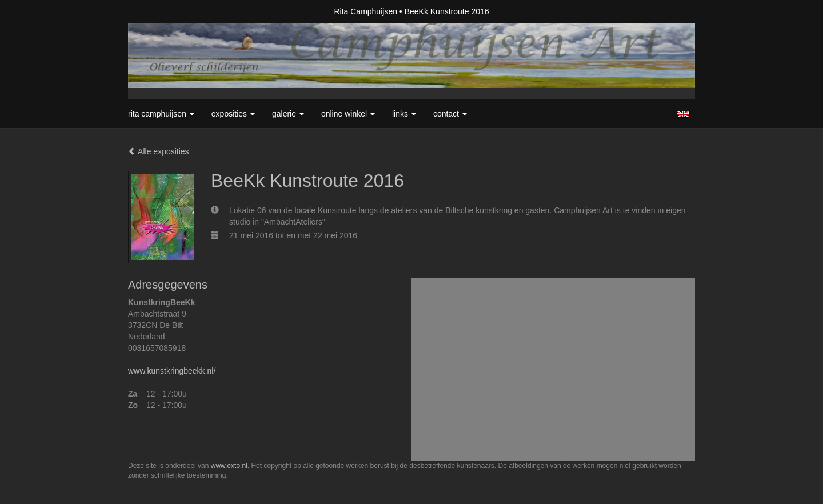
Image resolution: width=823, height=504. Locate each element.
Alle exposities (159, 151)
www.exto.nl (229, 466)
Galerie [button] (288, 114)
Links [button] (404, 114)
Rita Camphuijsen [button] (161, 114)
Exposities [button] (233, 114)
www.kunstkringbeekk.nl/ (172, 371)
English (683, 114)
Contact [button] (450, 114)
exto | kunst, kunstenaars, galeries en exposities (160, 11)
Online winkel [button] (348, 114)
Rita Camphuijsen (365, 11)
